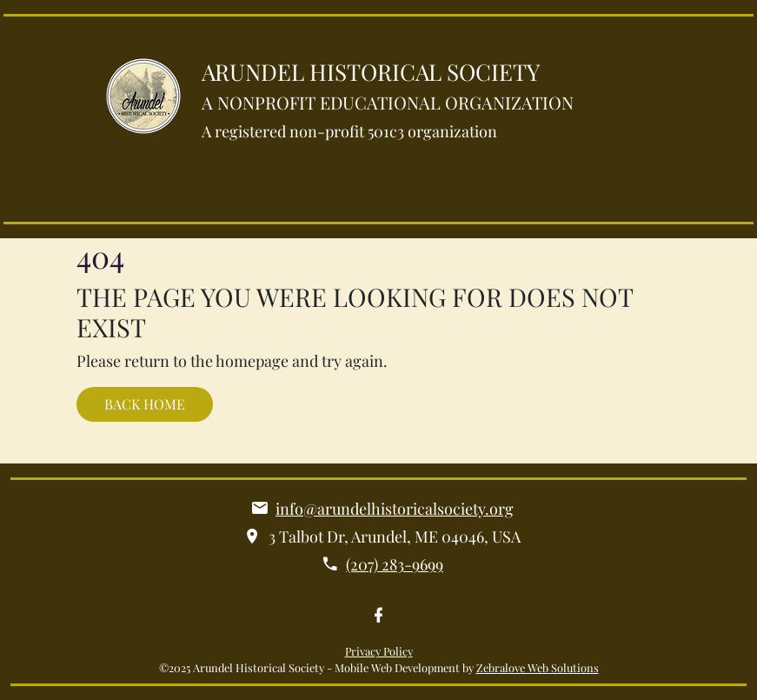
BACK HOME (145, 404)
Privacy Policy (379, 651)
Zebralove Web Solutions (538, 667)
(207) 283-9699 (395, 564)
